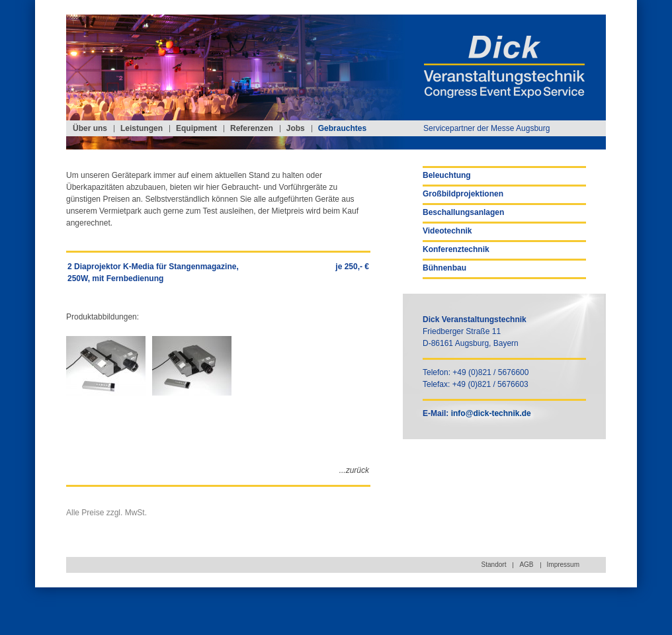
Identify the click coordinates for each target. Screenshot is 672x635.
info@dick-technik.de (491, 413)
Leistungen (142, 128)
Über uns (90, 128)
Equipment (196, 128)
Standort (494, 565)
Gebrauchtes (342, 128)
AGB (526, 565)
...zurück (354, 470)
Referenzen (252, 128)
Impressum (563, 565)
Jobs (296, 128)
